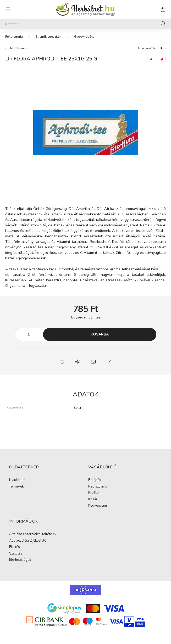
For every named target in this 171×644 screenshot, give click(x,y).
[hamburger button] (8, 9)
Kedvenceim (98, 506)
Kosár (93, 500)
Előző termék (18, 48)
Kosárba (100, 334)
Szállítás (16, 554)
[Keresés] (85, 24)
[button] (62, 362)
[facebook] (151, 60)
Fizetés (15, 547)
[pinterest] (162, 60)
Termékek (16, 487)
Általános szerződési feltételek (33, 534)
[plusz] (36, 334)
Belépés (95, 480)
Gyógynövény (84, 37)
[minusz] (22, 334)
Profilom (95, 493)
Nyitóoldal (17, 480)
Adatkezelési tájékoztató (28, 541)
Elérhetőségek (20, 560)
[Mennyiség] (29, 334)
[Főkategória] (14, 37)
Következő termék (150, 48)
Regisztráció (98, 487)
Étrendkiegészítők (48, 37)
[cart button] (163, 9)
